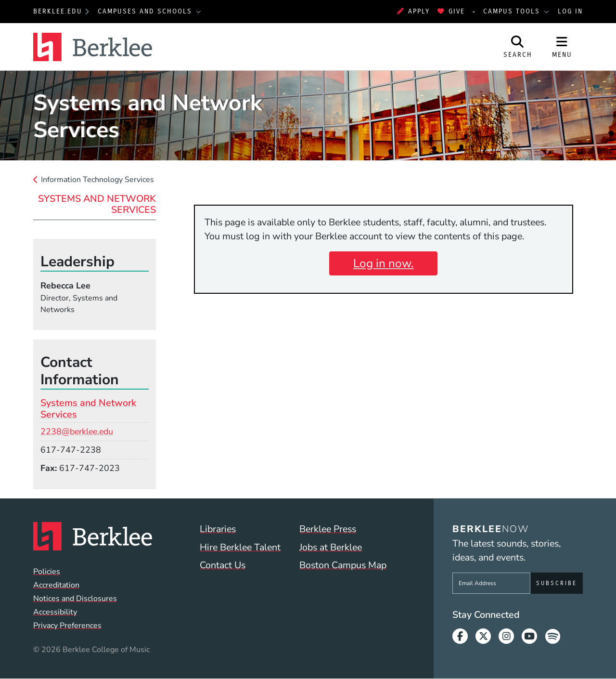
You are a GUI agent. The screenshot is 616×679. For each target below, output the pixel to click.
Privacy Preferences (67, 626)
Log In (570, 11)
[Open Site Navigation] (562, 47)
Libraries (218, 529)
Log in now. (384, 263)
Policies (47, 572)
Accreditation (56, 585)
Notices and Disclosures (75, 599)
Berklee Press (328, 529)
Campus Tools (513, 11)
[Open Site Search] (518, 47)
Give (451, 11)
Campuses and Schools (146, 11)
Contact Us (223, 565)
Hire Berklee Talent (240, 547)
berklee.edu (58, 11)
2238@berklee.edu (77, 431)
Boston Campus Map (343, 565)
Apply (413, 11)
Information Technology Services (97, 180)
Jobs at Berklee (331, 547)
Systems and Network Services (97, 204)
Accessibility (55, 612)
